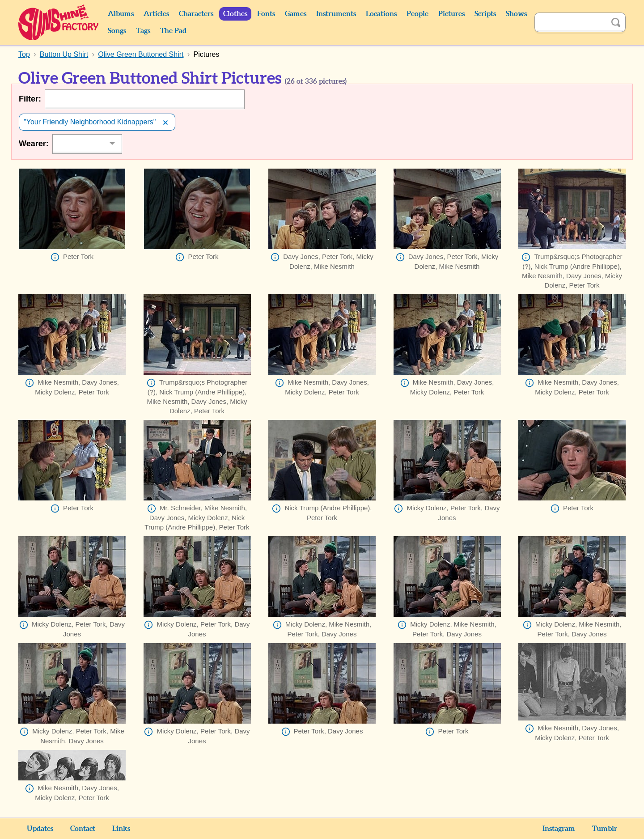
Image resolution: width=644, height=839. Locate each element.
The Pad (173, 31)
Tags (143, 31)
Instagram (559, 829)
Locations (381, 14)
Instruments (336, 14)
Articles (156, 14)
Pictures (451, 14)
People (417, 14)
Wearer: (34, 144)
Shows (516, 14)
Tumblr (605, 829)
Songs (117, 31)
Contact (83, 829)
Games (296, 14)
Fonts (266, 14)
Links (121, 829)
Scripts (485, 14)
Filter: (30, 99)
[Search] (570, 22)
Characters (196, 14)
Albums (121, 14)
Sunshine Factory (59, 22)
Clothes (235, 14)
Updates (40, 829)
